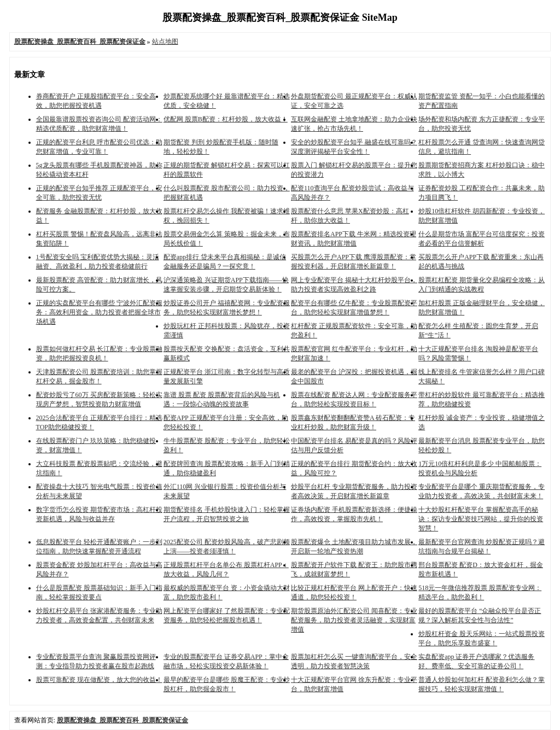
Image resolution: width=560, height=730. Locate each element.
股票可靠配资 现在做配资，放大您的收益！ (99, 680)
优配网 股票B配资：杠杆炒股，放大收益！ (226, 119)
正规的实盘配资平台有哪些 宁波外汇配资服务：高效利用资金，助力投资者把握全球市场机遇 (99, 312)
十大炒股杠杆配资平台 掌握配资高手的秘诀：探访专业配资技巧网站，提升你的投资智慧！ (481, 519)
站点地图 (165, 42)
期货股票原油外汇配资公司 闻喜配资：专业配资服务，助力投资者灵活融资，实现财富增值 (354, 620)
